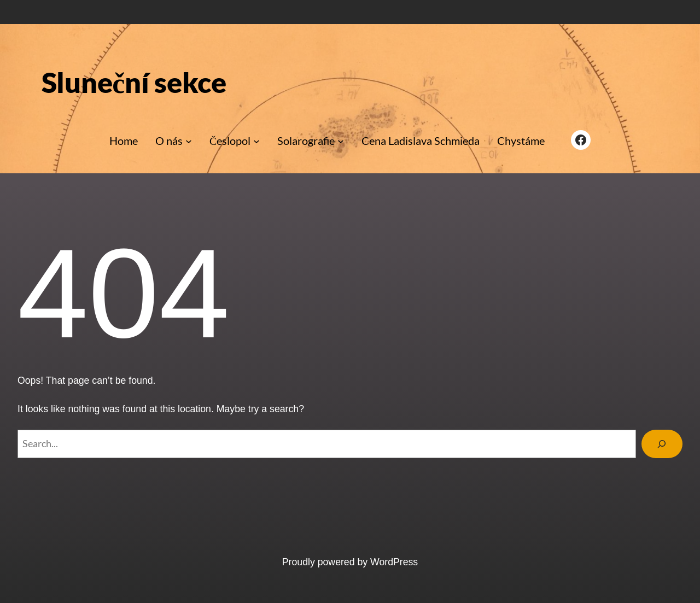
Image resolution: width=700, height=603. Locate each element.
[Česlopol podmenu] (256, 141)
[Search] (662, 444)
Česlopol (230, 140)
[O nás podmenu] (189, 141)
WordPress (394, 562)
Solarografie (306, 140)
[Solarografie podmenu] (341, 141)
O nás (169, 140)
